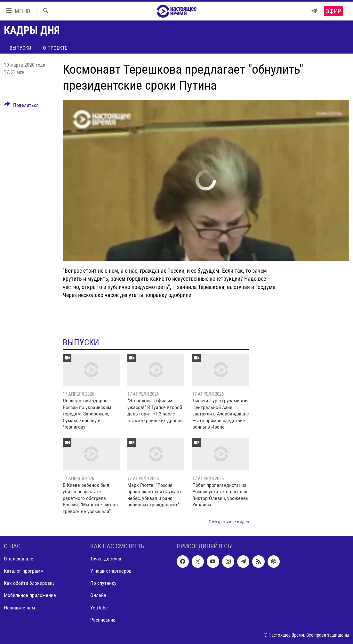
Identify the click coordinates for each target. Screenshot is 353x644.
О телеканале (19, 559)
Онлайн (98, 596)
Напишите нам (19, 608)
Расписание (103, 620)
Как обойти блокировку (29, 583)
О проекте (55, 48)
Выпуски (20, 48)
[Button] (21, 106)
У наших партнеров (111, 571)
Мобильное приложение (30, 596)
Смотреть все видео (229, 522)
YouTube (99, 608)
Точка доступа (106, 559)
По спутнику (103, 583)
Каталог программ (24, 571)
